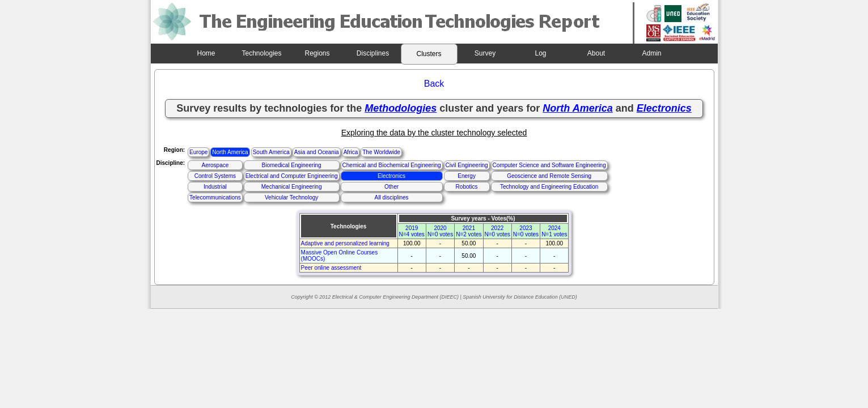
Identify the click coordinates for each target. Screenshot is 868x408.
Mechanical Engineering (292, 187)
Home (206, 53)
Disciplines (373, 53)
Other (391, 187)
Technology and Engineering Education (549, 187)
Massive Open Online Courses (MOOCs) (340, 256)
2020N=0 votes (440, 231)
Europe (198, 152)
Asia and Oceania (317, 152)
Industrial (215, 187)
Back (434, 84)
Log (540, 53)
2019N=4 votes (412, 231)
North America (230, 152)
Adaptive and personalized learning (345, 243)
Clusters (429, 54)
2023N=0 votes (526, 231)
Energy (467, 176)
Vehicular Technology (291, 197)
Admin (651, 53)
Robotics (467, 187)
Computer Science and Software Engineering (549, 165)
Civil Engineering (467, 165)
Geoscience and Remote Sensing (549, 176)
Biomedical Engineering (292, 165)
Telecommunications (215, 197)
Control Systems (215, 176)
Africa (351, 152)
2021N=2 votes (469, 231)
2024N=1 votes (554, 231)
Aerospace (215, 165)
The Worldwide (381, 152)
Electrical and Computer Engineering (292, 176)
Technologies (261, 53)
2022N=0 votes (497, 231)
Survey (485, 53)
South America (271, 152)
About (596, 53)
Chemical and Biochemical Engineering (392, 165)
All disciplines (392, 197)
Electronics (391, 176)
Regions (317, 53)
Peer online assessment (331, 268)
